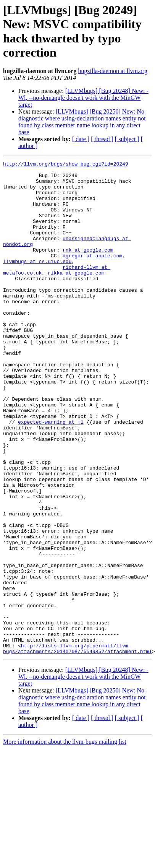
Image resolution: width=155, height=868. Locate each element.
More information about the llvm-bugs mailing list (65, 840)
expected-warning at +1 (51, 475)
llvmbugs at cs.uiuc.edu (37, 282)
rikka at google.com (76, 296)
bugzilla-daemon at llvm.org (112, 71)
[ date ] (81, 139)
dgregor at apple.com (92, 275)
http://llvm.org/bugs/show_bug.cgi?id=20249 (66, 165)
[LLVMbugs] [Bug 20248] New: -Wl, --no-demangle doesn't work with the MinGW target (83, 98)
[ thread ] (102, 139)
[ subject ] (127, 139)
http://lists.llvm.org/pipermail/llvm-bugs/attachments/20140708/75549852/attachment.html (77, 746)
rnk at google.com (88, 268)
